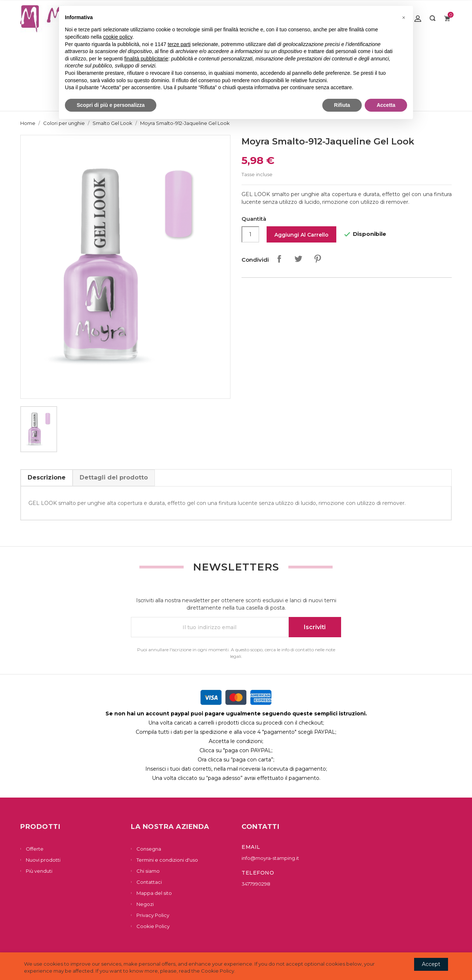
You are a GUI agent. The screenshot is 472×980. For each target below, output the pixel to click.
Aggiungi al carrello (301, 235)
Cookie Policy (152, 926)
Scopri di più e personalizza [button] (111, 105)
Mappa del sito (154, 893)
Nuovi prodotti (43, 860)
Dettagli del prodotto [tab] (114, 477)
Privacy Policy (152, 915)
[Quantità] (250, 234)
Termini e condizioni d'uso (167, 860)
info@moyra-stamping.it (270, 858)
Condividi (279, 259)
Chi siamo (147, 871)
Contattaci (149, 882)
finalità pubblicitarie (146, 59)
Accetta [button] (386, 105)
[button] (403, 18)
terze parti (179, 44)
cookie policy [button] (118, 37)
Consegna (148, 849)
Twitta (298, 259)
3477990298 (256, 884)
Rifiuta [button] (342, 105)
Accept (431, 964)
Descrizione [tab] (47, 477)
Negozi (145, 904)
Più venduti (39, 871)
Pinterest (317, 259)
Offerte (34, 849)
